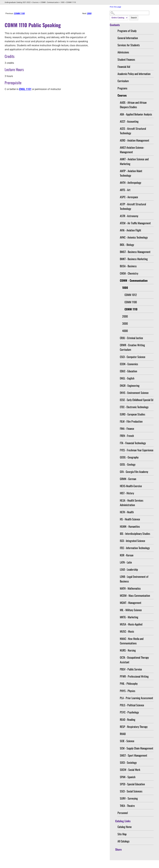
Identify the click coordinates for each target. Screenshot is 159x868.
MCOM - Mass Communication (135, 595)
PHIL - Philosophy (129, 683)
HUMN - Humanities (130, 526)
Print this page (115, 7)
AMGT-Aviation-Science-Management (132, 150)
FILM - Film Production (131, 421)
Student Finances (126, 59)
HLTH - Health (127, 512)
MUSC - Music (127, 631)
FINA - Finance (127, 428)
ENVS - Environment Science (134, 393)
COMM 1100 (131, 302)
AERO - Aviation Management (135, 140)
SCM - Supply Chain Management (137, 748)
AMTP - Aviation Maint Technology (131, 173)
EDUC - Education (128, 371)
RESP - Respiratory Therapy (134, 727)
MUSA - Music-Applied (131, 624)
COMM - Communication (50, 2)
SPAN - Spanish (128, 777)
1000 (62, 2)
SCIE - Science (127, 741)
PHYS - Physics (128, 691)
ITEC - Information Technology (135, 548)
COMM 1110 (131, 309)
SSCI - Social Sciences (131, 791)
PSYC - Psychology (129, 712)
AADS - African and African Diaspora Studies (133, 105)
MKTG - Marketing (129, 617)
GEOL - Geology (128, 464)
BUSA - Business (128, 266)
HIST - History (127, 493)
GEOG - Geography (129, 457)
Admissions (123, 52)
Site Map (122, 834)
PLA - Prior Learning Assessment (136, 698)
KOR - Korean (127, 555)
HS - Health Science (130, 519)
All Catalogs (124, 841)
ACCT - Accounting (129, 121)
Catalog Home (125, 827)
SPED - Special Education (132, 784)
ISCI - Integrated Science (133, 541)
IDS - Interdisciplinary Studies (135, 534)
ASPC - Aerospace (129, 197)
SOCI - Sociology (128, 762)
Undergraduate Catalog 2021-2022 (18, 2)
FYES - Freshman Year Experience (137, 450)
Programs (122, 88)
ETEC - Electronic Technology (134, 407)
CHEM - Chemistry (129, 273)
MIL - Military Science (131, 610)
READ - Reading (128, 719)
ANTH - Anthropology (131, 183)
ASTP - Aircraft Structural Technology (133, 206)
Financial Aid (124, 67)
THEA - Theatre (127, 806)
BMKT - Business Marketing (134, 259)
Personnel (123, 813)
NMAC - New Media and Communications (132, 641)
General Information (128, 38)
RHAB (123, 734)
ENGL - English (127, 378)
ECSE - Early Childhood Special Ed (137, 400)
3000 (125, 323)
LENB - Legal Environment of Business (134, 579)
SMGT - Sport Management (134, 755)
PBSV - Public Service (131, 669)
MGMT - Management (131, 603)
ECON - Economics (129, 364)
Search (134, 18)
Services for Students (129, 45)
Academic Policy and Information (134, 74)
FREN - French (127, 436)
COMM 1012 (131, 295)
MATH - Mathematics (130, 588)
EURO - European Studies (133, 414)
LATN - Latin (126, 562)
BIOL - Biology (127, 245)
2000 (125, 316)
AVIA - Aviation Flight (131, 230)
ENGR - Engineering (130, 386)
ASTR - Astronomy (129, 216)
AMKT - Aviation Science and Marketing (134, 161)
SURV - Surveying (129, 798)
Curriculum (123, 81)
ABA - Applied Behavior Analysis (136, 114)
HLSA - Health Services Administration (132, 503)
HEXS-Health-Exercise (131, 486)
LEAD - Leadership (129, 569)
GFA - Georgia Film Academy (134, 472)
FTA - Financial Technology (133, 443)
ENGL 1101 (25, 89)
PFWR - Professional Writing (134, 676)
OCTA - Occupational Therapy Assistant (134, 660)
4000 (125, 331)
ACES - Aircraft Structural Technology (133, 131)
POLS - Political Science (132, 705)
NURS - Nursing (128, 650)
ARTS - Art (125, 190)
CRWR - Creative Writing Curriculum (132, 347)
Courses (35, 2)
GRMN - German (128, 479)
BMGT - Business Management (135, 252)
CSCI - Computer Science (133, 357)
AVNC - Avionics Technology (134, 237)
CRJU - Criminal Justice (131, 338)
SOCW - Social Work (130, 770)
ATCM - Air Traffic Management (135, 223)
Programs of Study (127, 31)
